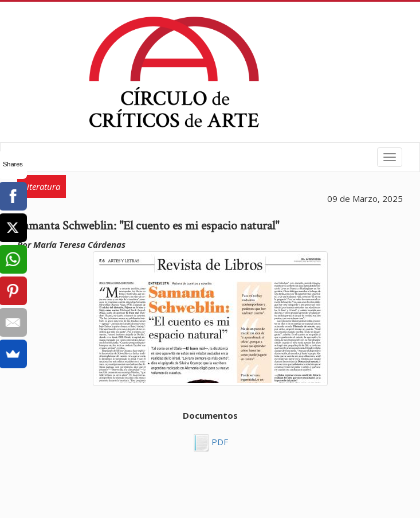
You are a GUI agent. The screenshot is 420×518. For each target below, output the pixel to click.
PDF (219, 442)
